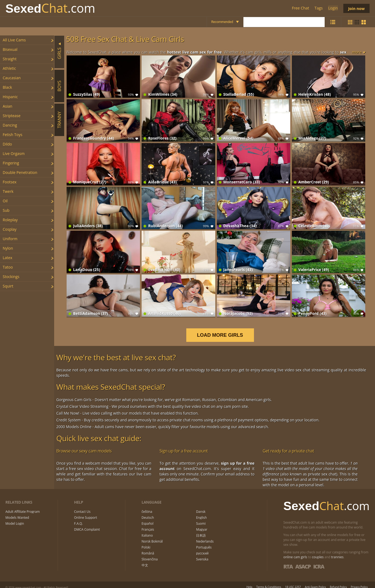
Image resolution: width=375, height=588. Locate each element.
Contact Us (82, 506)
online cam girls (295, 551)
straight (10, 59)
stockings (11, 277)
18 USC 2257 (293, 581)
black (7, 87)
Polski (146, 542)
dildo (7, 144)
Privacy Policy (359, 581)
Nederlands (205, 536)
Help (249, 581)
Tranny (59, 120)
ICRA (319, 561)
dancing (10, 125)
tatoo (8, 267)
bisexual (10, 49)
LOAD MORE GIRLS (223, 329)
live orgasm (14, 153)
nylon (8, 248)
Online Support (86, 512)
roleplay (10, 220)
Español (148, 518)
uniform (10, 239)
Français (148, 524)
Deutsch (148, 512)
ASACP (303, 561)
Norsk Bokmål (152, 536)
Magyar (202, 524)
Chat (50, 8)
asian (7, 106)
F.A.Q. (79, 518)
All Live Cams (14, 40)
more (357, 52)
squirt (8, 286)
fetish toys (12, 135)
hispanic (10, 97)
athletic (9, 68)
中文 (145, 560)
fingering (11, 163)
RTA (288, 561)
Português (204, 542)
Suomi (201, 518)
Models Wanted (17, 512)
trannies (337, 551)
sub (6, 210)
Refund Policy (338, 581)
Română (148, 548)
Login (332, 8)
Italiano (147, 530)
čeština (147, 506)
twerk (8, 191)
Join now (356, 8)
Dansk (201, 506)
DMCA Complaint (87, 524)
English (201, 512)
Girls (59, 53)
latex (7, 258)
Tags (318, 8)
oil (5, 201)
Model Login (15, 518)
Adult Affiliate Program (23, 506)
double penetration (20, 172)
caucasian (12, 78)
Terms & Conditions (269, 581)
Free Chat (300, 8)
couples (318, 551)
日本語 (201, 530)
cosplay (10, 229)
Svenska (202, 554)
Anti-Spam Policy (315, 581)
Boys (59, 86)
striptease (12, 116)
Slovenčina (150, 554)
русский (202, 548)
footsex (10, 182)
